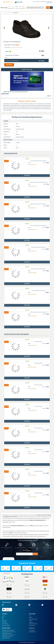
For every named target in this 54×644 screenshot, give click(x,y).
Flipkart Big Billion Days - (7, 633)
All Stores (31, 618)
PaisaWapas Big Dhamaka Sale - (8, 630)
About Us (4, 616)
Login (51, 8)
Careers (30, 621)
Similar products (11, 153)
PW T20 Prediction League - (7, 636)
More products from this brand (16, 334)
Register (48, 8)
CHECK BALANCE (36, 2)
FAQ (3, 619)
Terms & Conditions (5, 624)
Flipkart (17, 45)
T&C (6, 57)
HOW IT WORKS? (43, 2)
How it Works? (4, 621)
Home (30, 616)
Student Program (32, 625)
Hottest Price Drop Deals (33, 624)
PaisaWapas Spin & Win (6, 638)
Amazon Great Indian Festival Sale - (9, 632)
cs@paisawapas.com (33, 632)
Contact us (32, 628)
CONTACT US (50, 2)
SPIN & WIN (19, 2)
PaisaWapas (24, 642)
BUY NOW (9, 65)
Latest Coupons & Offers (33, 619)
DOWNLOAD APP (49, 3)
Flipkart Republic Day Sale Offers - (8, 635)
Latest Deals (31, 622)
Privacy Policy (4, 622)
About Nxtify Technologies (6, 625)
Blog (3, 618)
